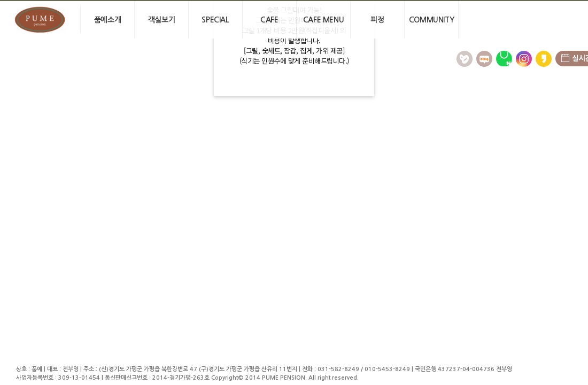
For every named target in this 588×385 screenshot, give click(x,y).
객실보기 (161, 20)
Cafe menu (323, 20)
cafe (269, 20)
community (431, 20)
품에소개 (107, 20)
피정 (377, 20)
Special (215, 20)
